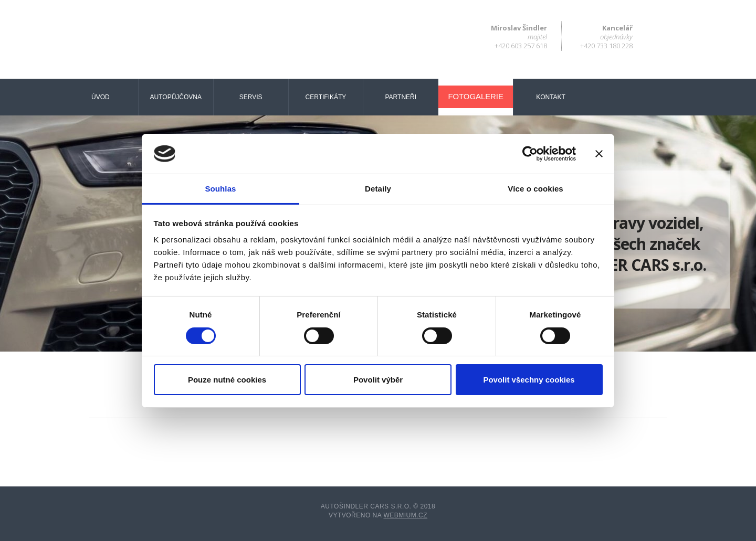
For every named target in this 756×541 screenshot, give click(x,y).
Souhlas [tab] (220, 189)
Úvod (101, 97)
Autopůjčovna (176, 97)
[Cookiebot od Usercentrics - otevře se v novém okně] (530, 154)
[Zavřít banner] (599, 154)
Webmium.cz (405, 515)
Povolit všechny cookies (529, 380)
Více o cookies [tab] (535, 189)
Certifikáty (326, 97)
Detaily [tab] (378, 189)
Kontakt (551, 97)
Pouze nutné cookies (227, 380)
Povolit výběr (378, 380)
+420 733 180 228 (606, 46)
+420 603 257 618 (521, 46)
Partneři (401, 97)
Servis (251, 97)
